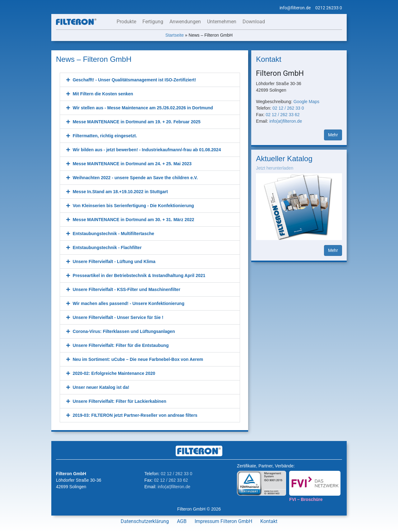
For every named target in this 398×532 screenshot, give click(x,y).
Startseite (175, 35)
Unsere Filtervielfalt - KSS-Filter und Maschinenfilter (127, 289)
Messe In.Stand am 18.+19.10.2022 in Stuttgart (120, 192)
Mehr (333, 135)
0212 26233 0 (329, 8)
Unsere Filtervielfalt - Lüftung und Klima (114, 261)
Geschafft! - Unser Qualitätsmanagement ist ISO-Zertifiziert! (134, 80)
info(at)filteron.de (286, 121)
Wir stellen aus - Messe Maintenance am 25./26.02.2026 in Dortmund (143, 108)
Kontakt (269, 521)
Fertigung (153, 22)
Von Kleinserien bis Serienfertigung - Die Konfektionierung (133, 206)
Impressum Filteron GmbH (223, 521)
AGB (182, 521)
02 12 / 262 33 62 (282, 115)
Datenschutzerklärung (145, 521)
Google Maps (306, 102)
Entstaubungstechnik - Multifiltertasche (113, 234)
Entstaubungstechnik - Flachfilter (107, 248)
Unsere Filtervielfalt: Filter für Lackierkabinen (120, 401)
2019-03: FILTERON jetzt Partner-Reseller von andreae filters (135, 415)
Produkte (126, 22)
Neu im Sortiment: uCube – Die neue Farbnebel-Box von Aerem (138, 359)
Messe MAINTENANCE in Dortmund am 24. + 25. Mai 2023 (132, 164)
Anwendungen (185, 22)
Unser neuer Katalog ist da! (101, 387)
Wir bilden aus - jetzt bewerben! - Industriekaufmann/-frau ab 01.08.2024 (147, 150)
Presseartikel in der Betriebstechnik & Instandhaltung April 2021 (139, 275)
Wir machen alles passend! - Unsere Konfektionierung (129, 303)
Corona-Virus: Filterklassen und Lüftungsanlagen (124, 331)
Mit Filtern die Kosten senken (103, 94)
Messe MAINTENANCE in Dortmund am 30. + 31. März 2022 (134, 220)
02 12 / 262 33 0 (288, 108)
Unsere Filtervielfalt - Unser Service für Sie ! (118, 317)
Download (254, 22)
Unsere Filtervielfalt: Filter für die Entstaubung (121, 345)
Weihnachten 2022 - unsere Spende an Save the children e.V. (135, 178)
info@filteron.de (295, 8)
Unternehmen (222, 22)
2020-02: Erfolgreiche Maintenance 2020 (114, 373)
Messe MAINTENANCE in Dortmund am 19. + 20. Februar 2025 (137, 122)
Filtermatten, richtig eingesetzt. (105, 136)
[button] (150, 80)
